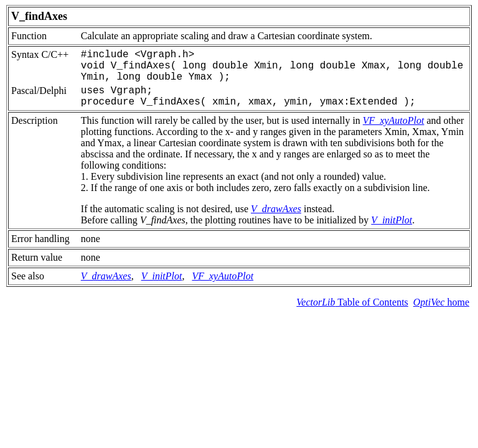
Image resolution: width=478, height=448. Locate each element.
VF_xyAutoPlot (394, 120)
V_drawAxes (276, 209)
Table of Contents (352, 302)
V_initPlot (391, 220)
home (441, 302)
